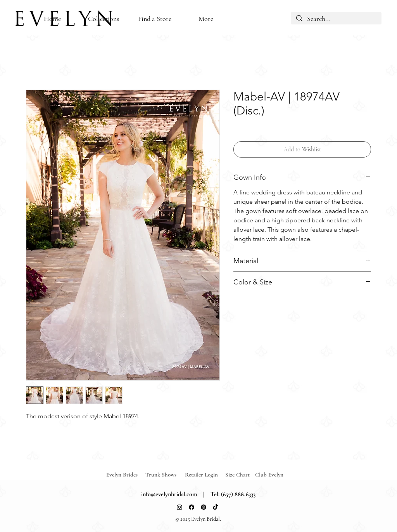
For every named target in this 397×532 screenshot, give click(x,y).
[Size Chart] (239, 475)
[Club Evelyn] (269, 475)
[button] (155, 19)
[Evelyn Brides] (126, 475)
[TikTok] (216, 507)
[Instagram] (180, 507)
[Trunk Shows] (165, 475)
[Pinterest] (204, 507)
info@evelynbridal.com (169, 494)
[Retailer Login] (205, 475)
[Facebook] (192, 507)
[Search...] (336, 19)
